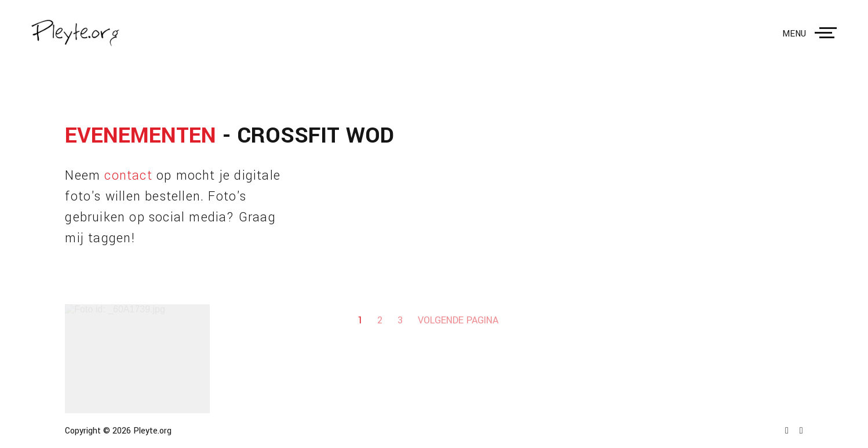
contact (128, 176)
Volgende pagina (458, 320)
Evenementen (141, 136)
